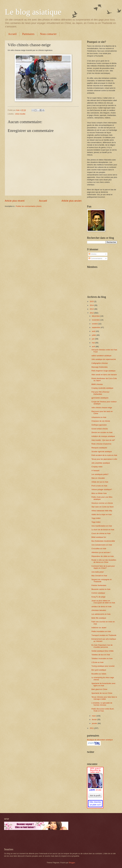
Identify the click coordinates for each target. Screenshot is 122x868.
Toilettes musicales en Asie (102, 658)
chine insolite (20, 114)
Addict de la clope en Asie (102, 514)
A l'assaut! (95, 470)
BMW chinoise (97, 384)
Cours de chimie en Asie (101, 533)
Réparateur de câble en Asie (103, 556)
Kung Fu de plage (98, 597)
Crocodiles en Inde (99, 549)
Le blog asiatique (33, 12)
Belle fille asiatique (99, 618)
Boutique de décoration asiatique (100, 740)
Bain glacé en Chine (99, 689)
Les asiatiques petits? (100, 474)
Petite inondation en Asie (101, 631)
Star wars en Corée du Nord (102, 507)
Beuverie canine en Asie (101, 589)
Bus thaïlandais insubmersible (103, 541)
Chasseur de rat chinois (101, 421)
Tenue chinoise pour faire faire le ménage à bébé (104, 698)
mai (93, 343)
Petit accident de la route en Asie (104, 455)
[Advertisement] (36, 839)
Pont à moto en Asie (99, 486)
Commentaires (95, 258)
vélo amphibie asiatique (101, 463)
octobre (95, 324)
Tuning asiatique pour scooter (103, 666)
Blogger (72, 863)
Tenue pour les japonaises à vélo (104, 459)
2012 (92, 313)
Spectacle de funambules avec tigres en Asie (103, 684)
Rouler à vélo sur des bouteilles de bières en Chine (104, 561)
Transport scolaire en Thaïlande (104, 635)
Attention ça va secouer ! (101, 552)
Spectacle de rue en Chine (102, 693)
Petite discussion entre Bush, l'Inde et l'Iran (103, 710)
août (94, 331)
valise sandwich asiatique (101, 356)
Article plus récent (15, 201)
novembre (96, 320)
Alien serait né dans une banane (104, 375)
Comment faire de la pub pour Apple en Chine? (103, 567)
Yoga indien (96, 518)
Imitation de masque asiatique (103, 436)
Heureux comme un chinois (102, 503)
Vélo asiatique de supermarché (104, 359)
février (95, 720)
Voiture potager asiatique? (102, 489)
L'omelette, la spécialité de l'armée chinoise (102, 704)
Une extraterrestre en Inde (102, 545)
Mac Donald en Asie (99, 576)
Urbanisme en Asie (99, 417)
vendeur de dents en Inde (101, 607)
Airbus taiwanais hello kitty (102, 511)
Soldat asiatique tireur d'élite (102, 651)
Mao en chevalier (98, 478)
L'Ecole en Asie (97, 662)
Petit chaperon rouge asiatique (103, 371)
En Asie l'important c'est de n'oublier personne (102, 646)
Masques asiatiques (99, 448)
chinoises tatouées (99, 610)
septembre (96, 327)
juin (93, 339)
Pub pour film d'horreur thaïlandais (100, 393)
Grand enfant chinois (100, 429)
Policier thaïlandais (99, 585)
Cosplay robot (97, 467)
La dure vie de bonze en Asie (103, 530)
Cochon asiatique (98, 593)
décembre (96, 316)
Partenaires (28, 34)
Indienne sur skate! (99, 628)
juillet (94, 335)
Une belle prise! (98, 572)
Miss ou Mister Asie (99, 493)
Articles (92, 254)
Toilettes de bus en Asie (101, 655)
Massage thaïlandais (100, 367)
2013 (92, 309)
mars (94, 716)
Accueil (12, 34)
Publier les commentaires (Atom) (29, 206)
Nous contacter (48, 34)
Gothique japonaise (99, 425)
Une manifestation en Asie (102, 526)
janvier (95, 723)
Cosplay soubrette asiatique (102, 388)
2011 (92, 728)
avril (94, 347)
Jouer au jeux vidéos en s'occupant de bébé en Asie (103, 602)
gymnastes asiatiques (100, 398)
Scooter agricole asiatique (102, 452)
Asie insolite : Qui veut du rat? (103, 440)
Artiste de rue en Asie (100, 482)
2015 (92, 301)
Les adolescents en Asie (101, 614)
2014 (92, 305)
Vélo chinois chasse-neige (102, 408)
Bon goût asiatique (99, 670)
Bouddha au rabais (99, 674)
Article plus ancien (72, 201)
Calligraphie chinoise (100, 363)
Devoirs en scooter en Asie (102, 432)
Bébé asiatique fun (99, 537)
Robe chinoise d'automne (101, 444)
